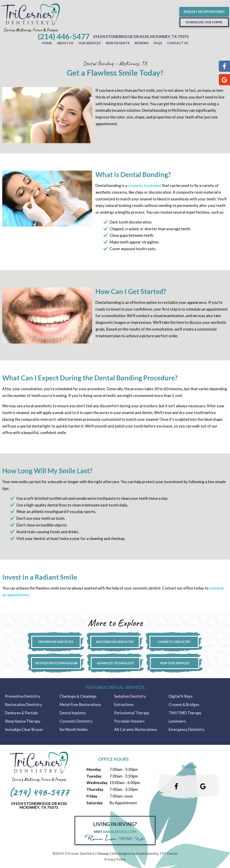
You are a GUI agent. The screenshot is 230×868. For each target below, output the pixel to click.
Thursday (95, 789)
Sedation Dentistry (130, 696)
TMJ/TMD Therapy (185, 713)
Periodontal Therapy (132, 713)
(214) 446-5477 (64, 36)
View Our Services (174, 663)
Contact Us (178, 43)
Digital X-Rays (181, 696)
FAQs (158, 43)
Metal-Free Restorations (80, 705)
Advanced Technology (115, 663)
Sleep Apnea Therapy (23, 721)
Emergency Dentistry (187, 729)
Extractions (124, 705)
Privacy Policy (115, 859)
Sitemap (103, 853)
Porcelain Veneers (129, 721)
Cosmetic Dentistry (174, 642)
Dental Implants (73, 713)
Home (47, 43)
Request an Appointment (204, 12)
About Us (65, 43)
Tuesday (94, 776)
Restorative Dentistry (115, 642)
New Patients (118, 43)
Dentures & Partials (21, 713)
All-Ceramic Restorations (136, 729)
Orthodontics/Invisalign (56, 663)
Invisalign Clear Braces (24, 729)
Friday (92, 796)
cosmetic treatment (145, 185)
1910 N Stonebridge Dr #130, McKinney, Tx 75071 (141, 36)
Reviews (142, 43)
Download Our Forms (204, 22)
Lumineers (177, 721)
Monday (94, 769)
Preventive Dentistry (56, 642)
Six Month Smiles (74, 729)
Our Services (90, 43)
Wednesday (97, 783)
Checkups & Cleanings (78, 696)
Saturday (95, 803)
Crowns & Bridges (184, 705)
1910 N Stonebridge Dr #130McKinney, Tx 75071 (39, 805)
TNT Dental (168, 853)
